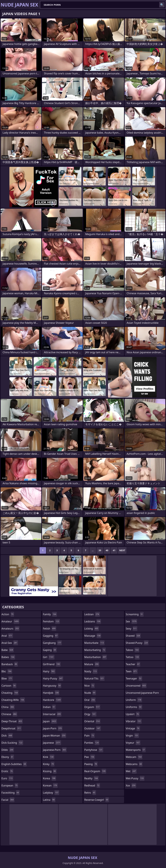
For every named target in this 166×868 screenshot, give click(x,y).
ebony (8, 757)
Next (122, 550)
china (8, 707)
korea (50, 778)
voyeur (133, 743)
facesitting (11, 793)
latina (49, 800)
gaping (50, 650)
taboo (133, 650)
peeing (91, 764)
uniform (134, 700)
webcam (134, 757)
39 (100, 550)
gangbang (52, 643)
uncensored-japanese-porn (142, 693)
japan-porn (53, 728)
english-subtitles (14, 764)
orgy (90, 714)
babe (8, 650)
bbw (7, 678)
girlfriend (52, 664)
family (50, 614)
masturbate (94, 643)
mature (92, 664)
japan (50, 721)
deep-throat (12, 721)
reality (91, 778)
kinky (49, 764)
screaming (135, 614)
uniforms (134, 707)
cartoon (9, 686)
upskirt (133, 714)
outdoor (93, 728)
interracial (52, 714)
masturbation (96, 657)
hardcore (52, 700)
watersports (136, 750)
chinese (9, 714)
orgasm (92, 707)
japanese (52, 743)
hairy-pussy (53, 678)
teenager (134, 678)
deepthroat (12, 728)
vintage (133, 728)
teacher (133, 664)
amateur (10, 621)
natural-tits (94, 678)
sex (132, 621)
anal (7, 636)
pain (89, 736)
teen (132, 671)
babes (8, 657)
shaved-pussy (137, 643)
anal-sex (10, 643)
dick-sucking (12, 743)
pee (90, 757)
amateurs (10, 629)
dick (7, 736)
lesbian (92, 614)
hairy (49, 671)
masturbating (95, 650)
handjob (51, 693)
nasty (91, 671)
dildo (8, 750)
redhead (92, 785)
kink (49, 757)
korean (50, 785)
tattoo (133, 657)
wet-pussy (135, 778)
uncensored (136, 686)
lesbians (93, 621)
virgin (132, 736)
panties (92, 743)
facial (8, 800)
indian (49, 707)
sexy (132, 629)
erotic (7, 771)
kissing (50, 771)
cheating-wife (13, 700)
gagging (51, 636)
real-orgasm (95, 771)
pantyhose (94, 750)
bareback (10, 664)
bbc (7, 671)
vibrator (134, 721)
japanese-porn (55, 750)
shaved (133, 636)
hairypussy (52, 686)
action (8, 614)
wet (131, 771)
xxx (131, 785)
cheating (10, 693)
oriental (92, 721)
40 (107, 550)
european (10, 785)
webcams (134, 764)
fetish (50, 629)
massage (93, 636)
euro (7, 778)
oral (90, 700)
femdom (51, 621)
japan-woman (55, 736)
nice (89, 686)
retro (90, 793)
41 (114, 550)
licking (92, 629)
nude (90, 693)
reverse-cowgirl (97, 800)
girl (49, 657)
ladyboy (51, 793)
